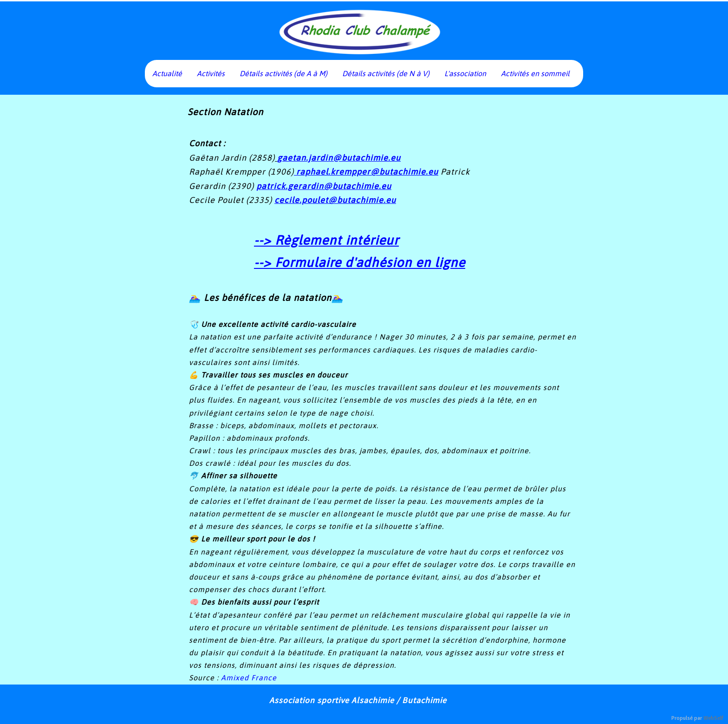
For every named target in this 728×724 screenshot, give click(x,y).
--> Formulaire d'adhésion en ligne (360, 262)
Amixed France (249, 678)
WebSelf (713, 718)
